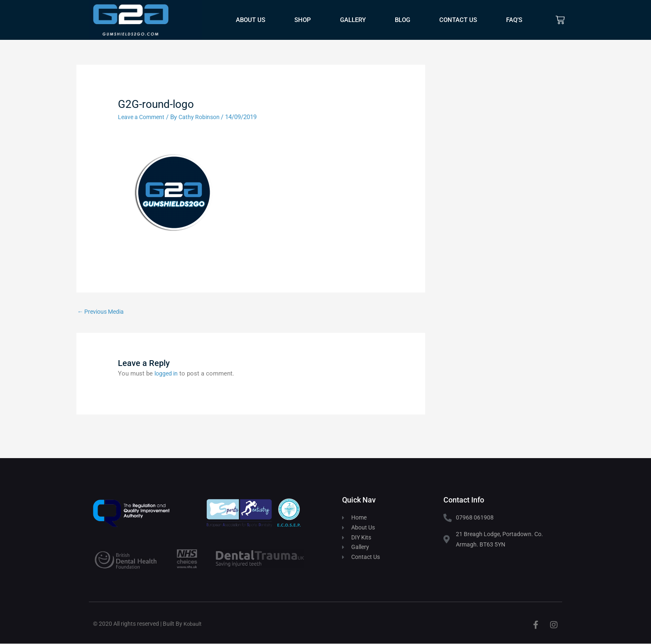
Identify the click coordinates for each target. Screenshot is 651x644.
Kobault (194, 624)
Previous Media (103, 312)
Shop (303, 20)
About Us (251, 20)
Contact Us (458, 20)
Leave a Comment (143, 117)
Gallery (353, 20)
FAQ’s (514, 20)
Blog (403, 20)
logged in (167, 374)
